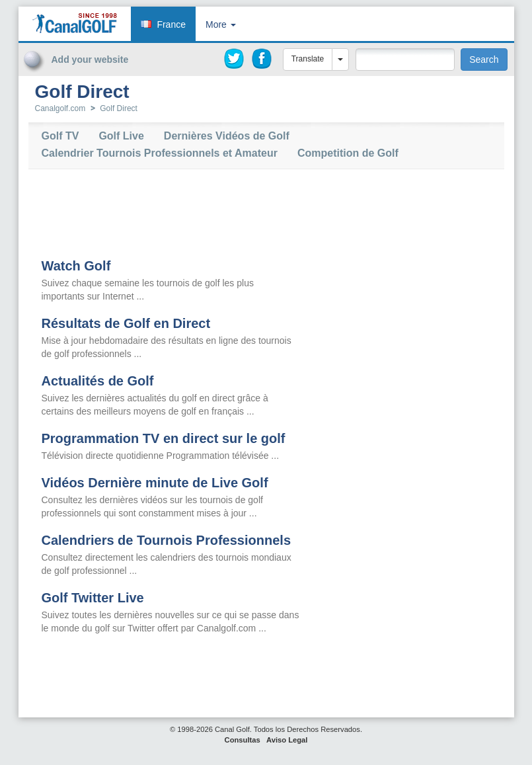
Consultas (243, 740)
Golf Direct (119, 108)
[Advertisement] (422, 91)
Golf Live (121, 136)
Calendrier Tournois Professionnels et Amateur (160, 153)
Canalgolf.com (60, 108)
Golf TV (60, 136)
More (221, 24)
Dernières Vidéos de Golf (227, 136)
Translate (308, 59)
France (171, 24)
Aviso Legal (287, 740)
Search (484, 60)
